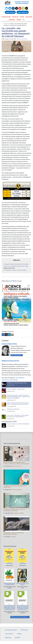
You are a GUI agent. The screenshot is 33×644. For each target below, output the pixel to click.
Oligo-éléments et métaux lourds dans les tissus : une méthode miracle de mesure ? (18, 403)
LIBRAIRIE (12, 20)
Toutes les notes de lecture (19, 617)
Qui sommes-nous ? (11, 630)
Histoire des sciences (16, 466)
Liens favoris (9, 634)
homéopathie (20, 378)
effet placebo (14, 380)
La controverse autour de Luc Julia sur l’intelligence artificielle (14, 510)
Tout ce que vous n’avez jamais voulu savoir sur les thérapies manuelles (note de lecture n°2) (10, 608)
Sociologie (13, 537)
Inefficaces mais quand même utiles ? (17, 383)
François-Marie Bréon (9, 344)
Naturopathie (10, 563)
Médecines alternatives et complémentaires (10, 584)
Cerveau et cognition (17, 490)
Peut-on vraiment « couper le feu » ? (16, 389)
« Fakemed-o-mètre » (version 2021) (15, 270)
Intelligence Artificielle (19, 513)
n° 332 (13, 281)
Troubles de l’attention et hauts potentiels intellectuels (15, 486)
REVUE (22, 17)
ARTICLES (15, 17)
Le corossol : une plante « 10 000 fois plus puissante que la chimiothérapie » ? (18, 416)
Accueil (5, 24)
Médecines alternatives (22, 39)
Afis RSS (17, 638)
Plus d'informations (16, 355)
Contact (19, 634)
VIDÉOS (19, 20)
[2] (9, 145)
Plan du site (24, 630)
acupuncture (5, 380)
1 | (4, 264)
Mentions (8, 638)
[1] (12, 66)
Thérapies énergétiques (13, 409)
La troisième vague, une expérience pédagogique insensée (14, 533)
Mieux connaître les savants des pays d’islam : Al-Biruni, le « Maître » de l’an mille (16, 463)
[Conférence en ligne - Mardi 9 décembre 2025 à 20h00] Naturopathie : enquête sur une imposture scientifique (19, 397)
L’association (6, 17)
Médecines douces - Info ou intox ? (23, 584)
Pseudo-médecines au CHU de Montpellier (18, 424)
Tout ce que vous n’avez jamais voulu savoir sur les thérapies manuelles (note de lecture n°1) (23, 608)
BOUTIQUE (29, 17)
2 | (4, 270)
